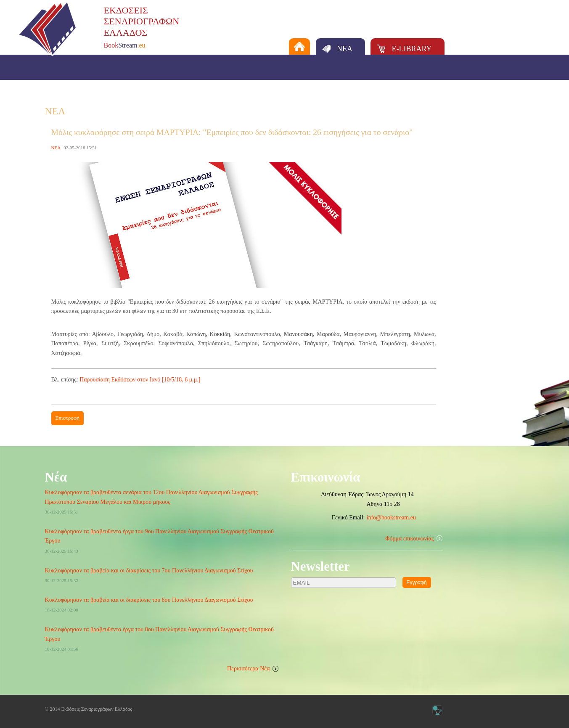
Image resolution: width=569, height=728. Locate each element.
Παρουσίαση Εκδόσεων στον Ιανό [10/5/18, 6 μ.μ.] (140, 380)
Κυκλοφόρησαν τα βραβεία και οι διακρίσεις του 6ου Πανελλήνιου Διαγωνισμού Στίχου (149, 600)
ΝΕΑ (345, 49)
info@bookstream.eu (391, 518)
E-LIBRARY (412, 49)
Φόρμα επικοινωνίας (409, 539)
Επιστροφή (68, 418)
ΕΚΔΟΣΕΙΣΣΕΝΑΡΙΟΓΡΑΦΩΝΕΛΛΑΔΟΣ (142, 21)
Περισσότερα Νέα (249, 668)
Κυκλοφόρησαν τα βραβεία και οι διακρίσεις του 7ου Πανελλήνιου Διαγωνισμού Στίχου (149, 570)
